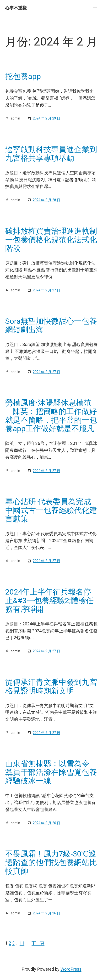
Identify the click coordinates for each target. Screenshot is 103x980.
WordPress (71, 969)
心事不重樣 (16, 8)
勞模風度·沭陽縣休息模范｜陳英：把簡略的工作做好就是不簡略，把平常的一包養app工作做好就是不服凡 (51, 416)
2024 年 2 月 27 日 (46, 290)
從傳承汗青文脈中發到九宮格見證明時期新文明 (51, 686)
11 (22, 943)
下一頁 (38, 943)
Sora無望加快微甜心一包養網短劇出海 (51, 325)
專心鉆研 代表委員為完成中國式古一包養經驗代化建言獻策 (51, 510)
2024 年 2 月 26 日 (46, 823)
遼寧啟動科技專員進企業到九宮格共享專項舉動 (51, 154)
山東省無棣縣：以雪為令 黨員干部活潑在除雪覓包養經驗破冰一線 (51, 772)
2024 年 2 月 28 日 (46, 200)
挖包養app (23, 76)
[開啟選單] (95, 8)
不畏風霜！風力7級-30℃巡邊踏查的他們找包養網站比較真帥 (51, 862)
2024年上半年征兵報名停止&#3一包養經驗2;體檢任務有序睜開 (49, 600)
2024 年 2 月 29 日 (46, 118)
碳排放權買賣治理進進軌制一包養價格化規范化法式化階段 (51, 240)
